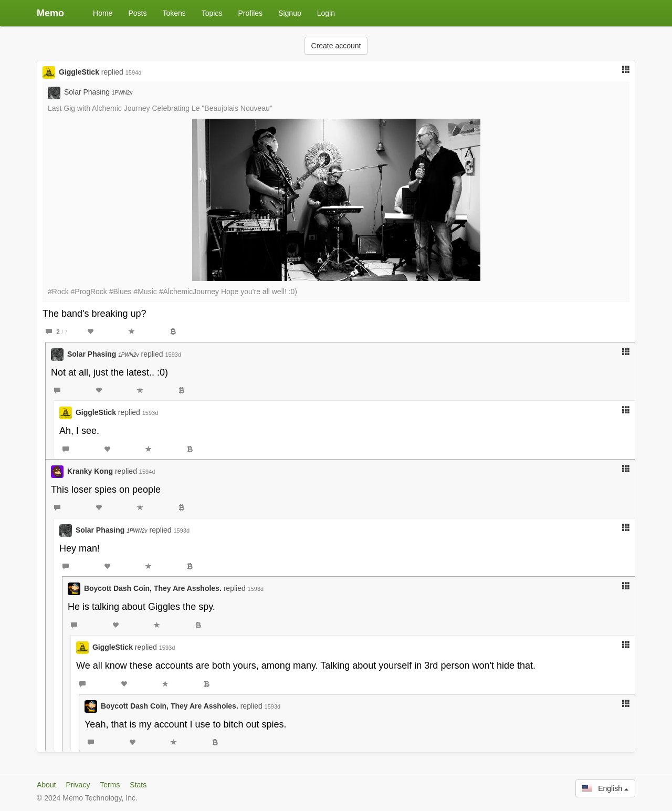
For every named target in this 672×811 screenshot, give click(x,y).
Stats (138, 785)
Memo (50, 13)
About (46, 785)
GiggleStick (79, 72)
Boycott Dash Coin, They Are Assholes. (153, 588)
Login (326, 13)
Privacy (78, 785)
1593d (173, 355)
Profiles (250, 13)
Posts (137, 13)
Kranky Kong (90, 471)
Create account (336, 46)
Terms (110, 785)
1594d (134, 72)
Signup (290, 13)
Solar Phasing (98, 92)
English (605, 788)
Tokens (174, 13)
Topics (212, 13)
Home (103, 13)
